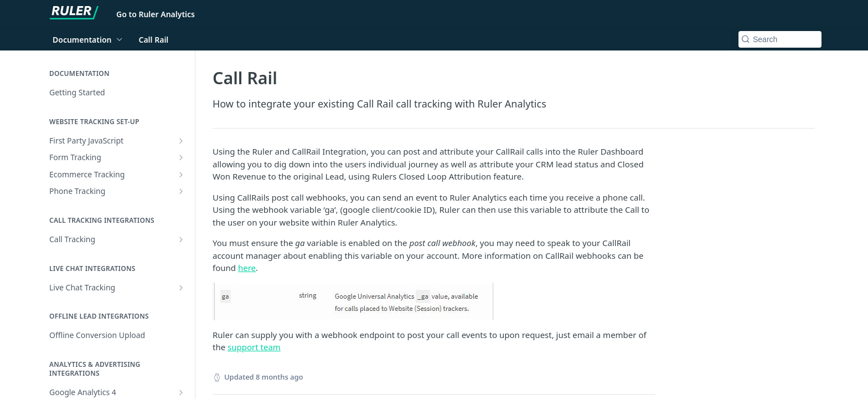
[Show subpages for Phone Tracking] (181, 191)
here (247, 268)
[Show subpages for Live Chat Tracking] (181, 288)
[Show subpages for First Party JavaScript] (181, 141)
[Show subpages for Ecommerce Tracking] (181, 175)
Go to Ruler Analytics (156, 14)
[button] (434, 301)
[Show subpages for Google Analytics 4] (181, 392)
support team (254, 347)
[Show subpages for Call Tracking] (181, 239)
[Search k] (780, 39)
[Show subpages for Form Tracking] (181, 157)
